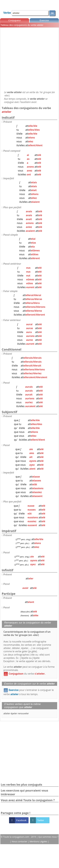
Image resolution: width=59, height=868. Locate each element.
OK (52, 13)
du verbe (25, 674)
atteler (7, 713)
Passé (7, 383)
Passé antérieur (12, 264)
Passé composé (12, 151)
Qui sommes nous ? (48, 837)
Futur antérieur (12, 320)
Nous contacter (20, 841)
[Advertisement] (29, 59)
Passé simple (11, 235)
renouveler (23, 713)
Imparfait (9, 178)
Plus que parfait (12, 207)
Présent (8, 122)
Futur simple (10, 291)
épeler (14, 713)
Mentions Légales (39, 841)
